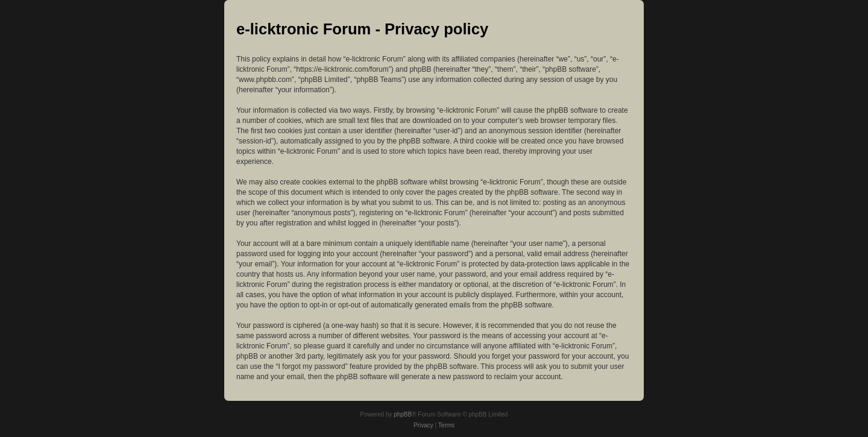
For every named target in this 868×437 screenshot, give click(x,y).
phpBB (403, 414)
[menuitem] (423, 426)
